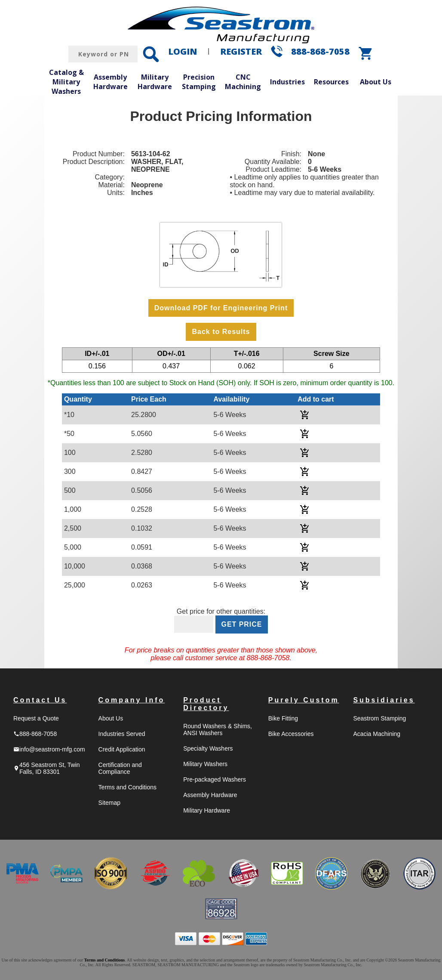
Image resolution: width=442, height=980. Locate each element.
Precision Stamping (199, 82)
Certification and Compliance (120, 768)
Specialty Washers (208, 748)
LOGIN (183, 51)
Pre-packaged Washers (215, 779)
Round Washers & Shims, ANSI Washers (218, 730)
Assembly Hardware (110, 82)
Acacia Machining (377, 734)
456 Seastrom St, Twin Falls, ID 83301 (47, 768)
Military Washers (205, 764)
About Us (376, 82)
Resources (331, 82)
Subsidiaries (384, 700)
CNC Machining (243, 82)
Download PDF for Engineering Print (221, 308)
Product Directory (206, 704)
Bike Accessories (291, 734)
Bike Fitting (283, 718)
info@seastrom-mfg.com (49, 749)
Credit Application (122, 749)
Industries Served (122, 734)
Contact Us (40, 700)
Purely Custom (304, 700)
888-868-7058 (320, 51)
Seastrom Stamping (379, 718)
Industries (287, 82)
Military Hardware (155, 82)
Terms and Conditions (127, 787)
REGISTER (241, 51)
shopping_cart (366, 53)
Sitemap (109, 803)
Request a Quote (36, 718)
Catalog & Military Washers (66, 82)
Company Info (132, 700)
